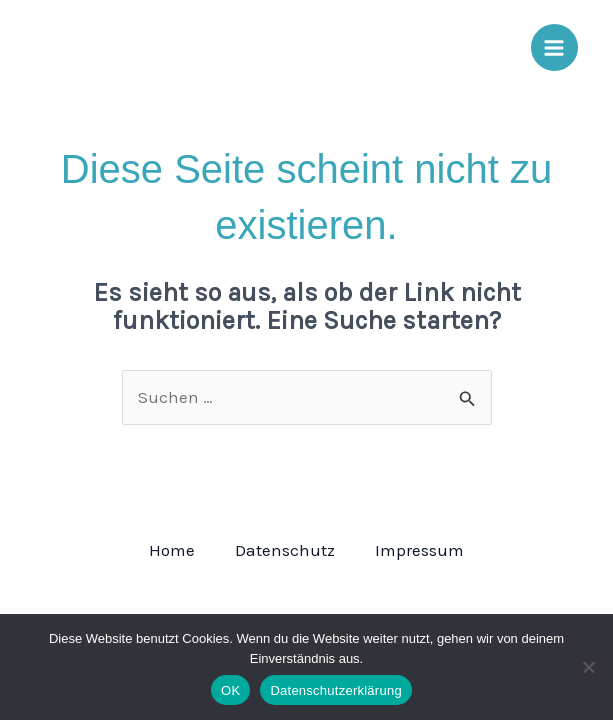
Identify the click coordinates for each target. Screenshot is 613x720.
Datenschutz (285, 550)
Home (172, 550)
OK (230, 690)
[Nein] (588, 667)
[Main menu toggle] (555, 48)
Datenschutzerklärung (335, 690)
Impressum (419, 550)
